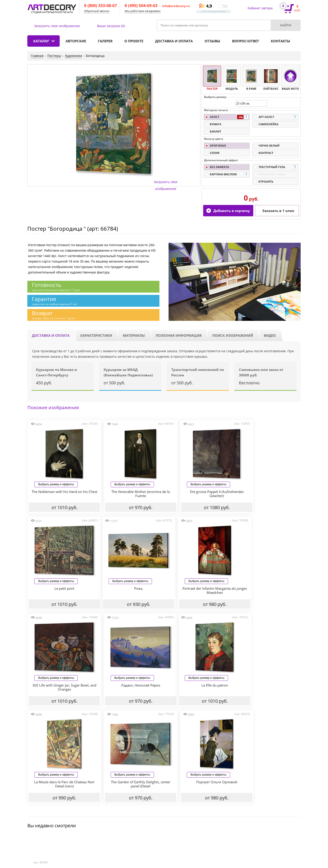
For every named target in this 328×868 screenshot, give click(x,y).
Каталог (41, 41)
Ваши (111, 26)
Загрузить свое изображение (57, 26)
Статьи (59, 838)
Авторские (76, 41)
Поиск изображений (233, 335)
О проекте (134, 41)
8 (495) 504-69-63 (141, 5)
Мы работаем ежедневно (143, 11)
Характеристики (96, 335)
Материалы (134, 335)
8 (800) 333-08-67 (100, 5)
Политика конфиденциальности (91, 838)
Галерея (105, 41)
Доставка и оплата (174, 41)
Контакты (281, 41)
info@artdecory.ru (176, 6)
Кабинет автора (260, 8)
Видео (270, 335)
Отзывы (212, 41)
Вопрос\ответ (246, 41)
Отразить (266, 182)
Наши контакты (255, 803)
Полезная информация (179, 335)
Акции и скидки (185, 803)
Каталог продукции (46, 803)
